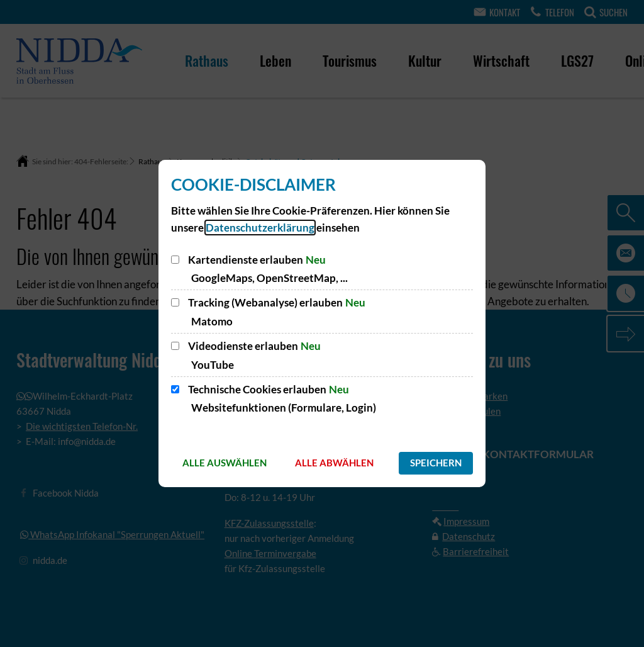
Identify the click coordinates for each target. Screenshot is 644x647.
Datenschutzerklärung (260, 228)
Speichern (436, 463)
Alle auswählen (225, 463)
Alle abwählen (334, 463)
